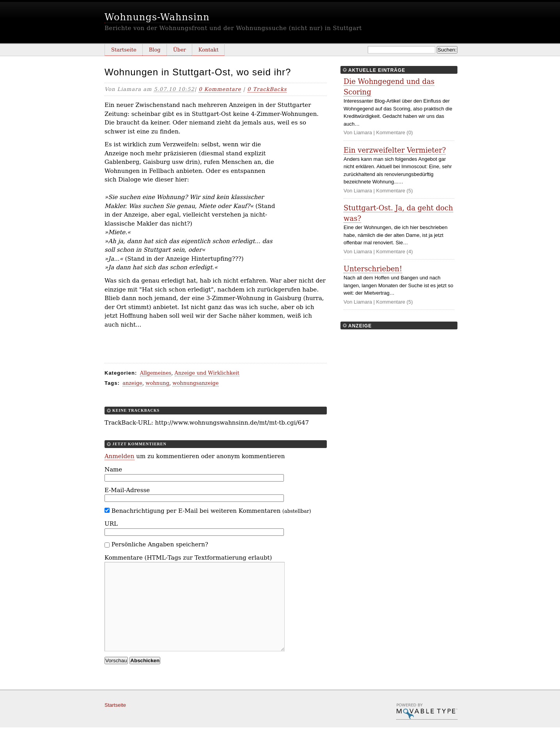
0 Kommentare (220, 89)
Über (180, 50)
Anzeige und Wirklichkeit (207, 373)
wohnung (157, 383)
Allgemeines (156, 373)
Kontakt (209, 50)
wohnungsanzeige (195, 383)
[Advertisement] (303, 194)
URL (111, 524)
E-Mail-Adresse (127, 490)
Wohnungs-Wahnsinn (157, 17)
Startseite (124, 50)
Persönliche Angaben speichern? (160, 544)
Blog (155, 50)
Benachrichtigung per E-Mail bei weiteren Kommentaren (208, 511)
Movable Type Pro (427, 729)
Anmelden (120, 456)
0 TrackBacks (267, 89)
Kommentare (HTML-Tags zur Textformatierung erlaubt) (188, 558)
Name (113, 469)
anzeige (132, 383)
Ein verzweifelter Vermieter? (395, 150)
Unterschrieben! (373, 269)
